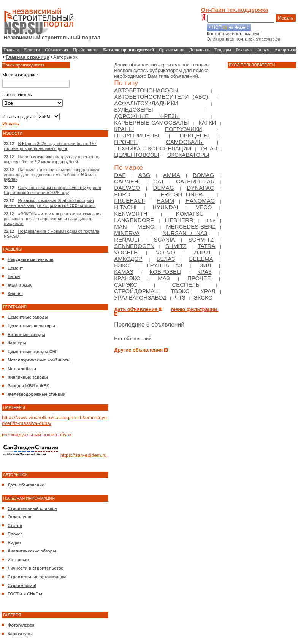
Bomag (203, 175)
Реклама (244, 50)
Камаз (124, 272)
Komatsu (190, 214)
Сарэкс (126, 285)
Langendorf (134, 220)
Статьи (15, 526)
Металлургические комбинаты (39, 360)
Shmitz (176, 246)
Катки (207, 122)
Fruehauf (130, 201)
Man (120, 227)
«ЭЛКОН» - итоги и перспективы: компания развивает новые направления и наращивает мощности (53, 219)
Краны (124, 129)
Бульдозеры (133, 110)
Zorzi (202, 252)
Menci (146, 227)
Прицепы (194, 135)
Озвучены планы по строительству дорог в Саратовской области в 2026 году (52, 190)
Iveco (203, 207)
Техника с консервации (153, 148)
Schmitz (201, 239)
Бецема (201, 259)
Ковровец (165, 272)
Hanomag (200, 201)
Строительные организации (37, 577)
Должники (199, 50)
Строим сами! (22, 586)
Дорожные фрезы (147, 116)
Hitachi (125, 207)
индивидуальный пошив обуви (37, 435)
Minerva (127, 233)
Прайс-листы (86, 50)
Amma (172, 175)
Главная (11, 50)
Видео (14, 543)
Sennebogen (134, 246)
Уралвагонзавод (140, 298)
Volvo (166, 252)
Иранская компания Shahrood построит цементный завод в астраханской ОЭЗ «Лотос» (50, 203)
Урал (208, 291)
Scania (164, 239)
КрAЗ (204, 272)
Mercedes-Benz (191, 227)
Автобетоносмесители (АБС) (161, 97)
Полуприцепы (136, 135)
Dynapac (201, 188)
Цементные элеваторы (31, 326)
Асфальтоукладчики (146, 103)
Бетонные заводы (26, 335)
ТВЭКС (180, 291)
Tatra (206, 246)
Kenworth (131, 214)
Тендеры (223, 50)
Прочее (15, 534)
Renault (127, 239)
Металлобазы (22, 369)
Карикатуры (20, 634)
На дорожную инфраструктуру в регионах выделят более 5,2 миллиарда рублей (51, 159)
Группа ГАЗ (164, 265)
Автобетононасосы (146, 90)
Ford (122, 194)
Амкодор (128, 259)
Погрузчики (183, 129)
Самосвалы (185, 142)
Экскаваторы (188, 155)
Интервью (18, 560)
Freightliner (181, 194)
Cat (159, 181)
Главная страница (28, 57)
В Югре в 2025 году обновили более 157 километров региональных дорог (50, 146)
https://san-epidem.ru (84, 455)
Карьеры (17, 343)
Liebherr (179, 220)
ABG (144, 175)
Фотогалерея (21, 625)
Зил (205, 265)
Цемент (15, 268)
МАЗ (164, 278)
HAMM (165, 201)
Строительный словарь (32, 508)
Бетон (14, 276)
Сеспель (185, 285)
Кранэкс (127, 278)
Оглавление (20, 517)
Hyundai (165, 207)
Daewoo (127, 188)
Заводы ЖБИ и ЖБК (28, 386)
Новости (32, 50)
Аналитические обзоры (32, 551)
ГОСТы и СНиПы (25, 594)
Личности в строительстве (35, 568)
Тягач (208, 148)
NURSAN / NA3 (185, 233)
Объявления (56, 50)
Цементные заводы (28, 317)
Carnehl (128, 181)
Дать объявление (26, 485)
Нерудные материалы (30, 259)
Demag (164, 188)
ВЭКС (122, 265)
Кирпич (15, 294)
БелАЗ (166, 259)
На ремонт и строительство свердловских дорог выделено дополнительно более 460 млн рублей (52, 174)
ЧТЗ (180, 298)
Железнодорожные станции (36, 394)
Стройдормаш (137, 291)
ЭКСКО (203, 298)
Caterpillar (195, 181)
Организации (172, 50)
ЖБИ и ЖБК (20, 285)
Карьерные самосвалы (151, 122)
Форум (263, 50)
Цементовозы (136, 155)
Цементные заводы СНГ (33, 352)
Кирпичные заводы (28, 377)
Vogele (126, 252)
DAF (120, 175)
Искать (286, 18)
